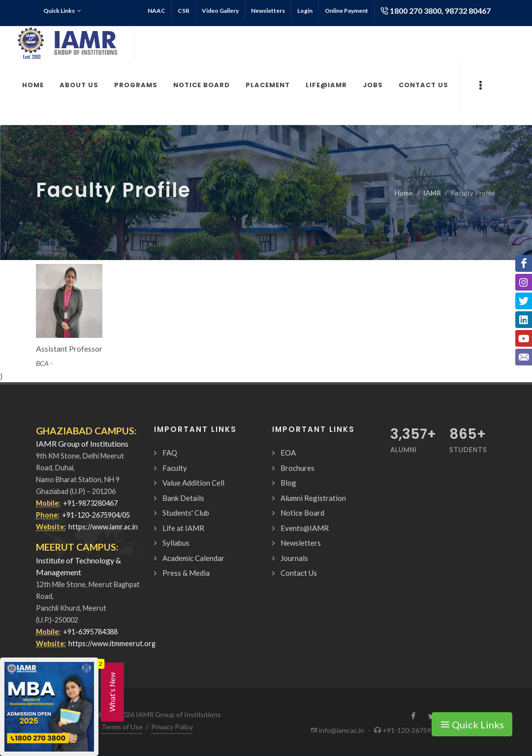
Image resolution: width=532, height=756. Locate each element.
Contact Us (299, 573)
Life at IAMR (183, 528)
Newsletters (268, 11)
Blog (288, 483)
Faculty (175, 468)
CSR (184, 11)
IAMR (432, 193)
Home (404, 193)
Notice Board (302, 513)
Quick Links (62, 11)
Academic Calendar (193, 558)
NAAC (156, 11)
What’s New (112, 692)
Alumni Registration (313, 498)
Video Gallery (220, 11)
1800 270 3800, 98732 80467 (436, 11)
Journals (294, 558)
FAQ (170, 453)
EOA (288, 453)
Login (305, 11)
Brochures (297, 468)
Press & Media (186, 573)
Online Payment (346, 11)
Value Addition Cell (193, 483)
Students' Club (186, 513)
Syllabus (176, 543)
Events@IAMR (305, 528)
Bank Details (183, 498)
